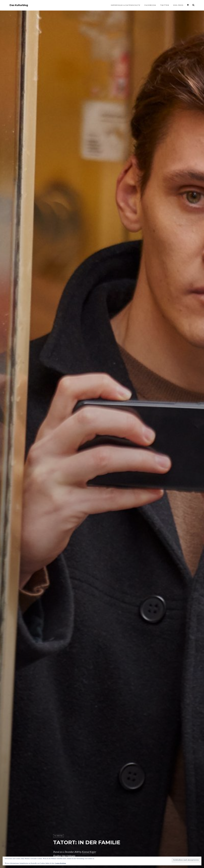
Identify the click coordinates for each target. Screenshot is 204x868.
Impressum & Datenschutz (126, 5)
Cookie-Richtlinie (60, 863)
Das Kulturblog (19, 5)
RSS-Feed (178, 5)
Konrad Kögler (89, 852)
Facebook (150, 5)
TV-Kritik (58, 836)
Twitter (165, 5)
